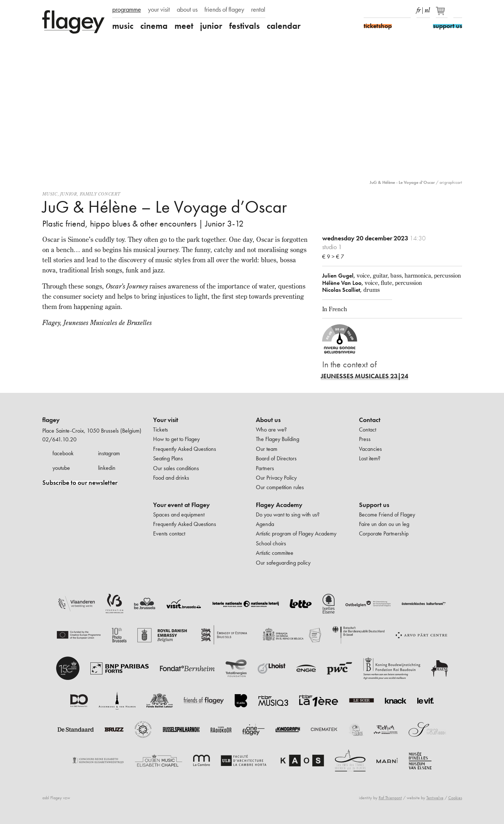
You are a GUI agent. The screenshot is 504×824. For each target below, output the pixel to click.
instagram (109, 453)
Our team (267, 449)
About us (268, 420)
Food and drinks (171, 478)
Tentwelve (435, 798)
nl (427, 9)
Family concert (100, 194)
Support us (374, 505)
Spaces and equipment (179, 514)
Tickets (161, 430)
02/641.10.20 (59, 439)
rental (258, 9)
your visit (159, 9)
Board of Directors (276, 458)
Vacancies (370, 449)
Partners (265, 468)
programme (127, 9)
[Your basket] (442, 14)
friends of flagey (224, 9)
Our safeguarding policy (283, 563)
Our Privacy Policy (276, 478)
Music (50, 194)
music (123, 26)
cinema (154, 26)
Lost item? (370, 458)
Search (458, 10)
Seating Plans (168, 458)
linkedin (107, 468)
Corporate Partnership (384, 533)
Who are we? (271, 430)
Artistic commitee (275, 553)
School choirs (271, 543)
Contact (370, 420)
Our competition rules (280, 487)
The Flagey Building (278, 439)
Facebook (368, 10)
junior (211, 26)
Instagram (381, 10)
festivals (245, 26)
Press (365, 439)
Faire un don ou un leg (384, 524)
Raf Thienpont (390, 798)
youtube (61, 468)
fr (419, 9)
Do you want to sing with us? (288, 514)
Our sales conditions (176, 468)
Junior (69, 194)
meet (184, 26)
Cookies (455, 798)
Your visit (166, 420)
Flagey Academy (279, 505)
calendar (284, 26)
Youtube (394, 10)
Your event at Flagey (181, 505)
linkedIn (406, 10)
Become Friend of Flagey (387, 514)
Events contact (169, 533)
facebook (63, 453)
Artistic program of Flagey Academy (296, 533)
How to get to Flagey (176, 439)
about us (187, 9)
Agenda (265, 524)
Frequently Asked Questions (185, 449)
